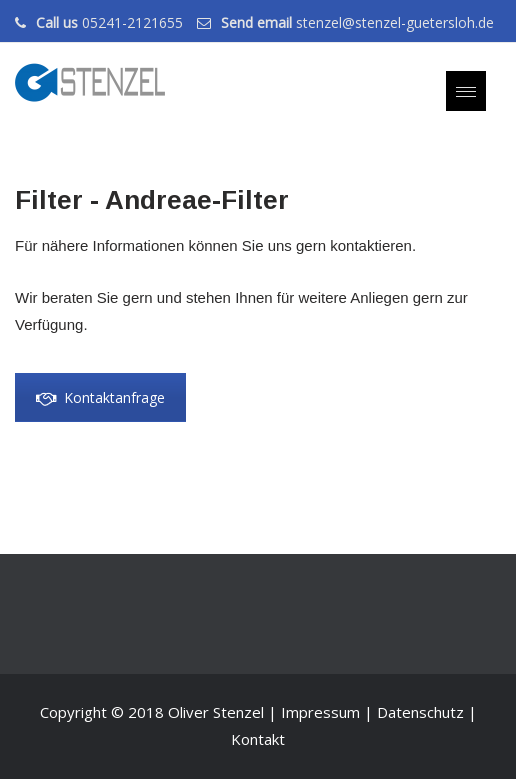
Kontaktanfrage (100, 397)
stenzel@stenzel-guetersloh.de (395, 22)
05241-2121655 (132, 22)
